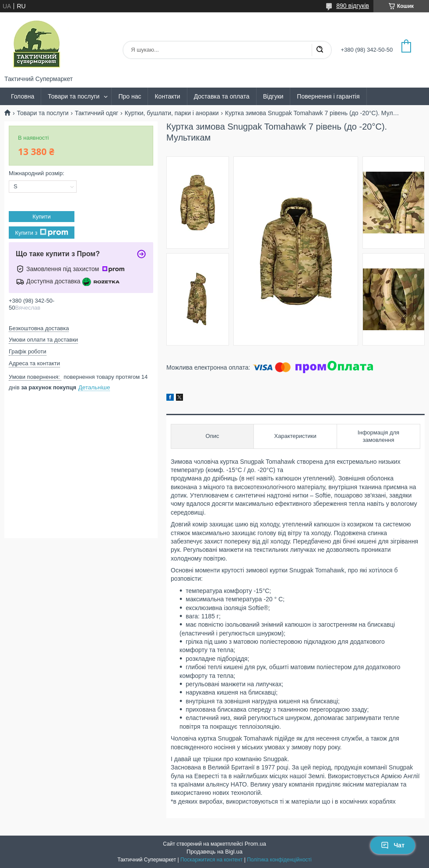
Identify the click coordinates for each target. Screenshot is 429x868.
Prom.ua (255, 844)
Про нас (130, 96)
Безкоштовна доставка (39, 328)
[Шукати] (320, 50)
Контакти (167, 96)
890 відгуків (353, 6)
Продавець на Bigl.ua (214, 852)
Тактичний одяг (97, 113)
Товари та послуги (74, 96)
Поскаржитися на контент (211, 860)
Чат (393, 845)
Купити (42, 217)
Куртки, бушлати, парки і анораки (172, 113)
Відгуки (273, 96)
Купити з (41, 233)
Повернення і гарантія (328, 96)
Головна (23, 96)
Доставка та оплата (222, 96)
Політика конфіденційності (279, 860)
